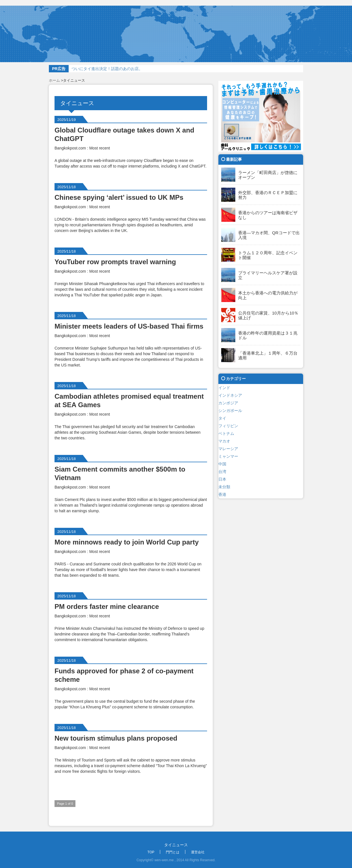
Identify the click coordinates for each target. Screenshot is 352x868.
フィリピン (228, 426)
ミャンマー (228, 456)
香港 (222, 494)
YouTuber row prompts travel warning (115, 262)
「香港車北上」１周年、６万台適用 (268, 355)
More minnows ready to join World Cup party (127, 542)
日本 (222, 479)
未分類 (224, 487)
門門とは (173, 852)
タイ (222, 418)
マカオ (224, 441)
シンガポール (230, 411)
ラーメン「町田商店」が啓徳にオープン (268, 175)
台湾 (222, 472)
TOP (151, 852)
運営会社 (198, 852)
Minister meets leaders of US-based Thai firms (129, 326)
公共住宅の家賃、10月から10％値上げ (268, 315)
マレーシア (228, 449)
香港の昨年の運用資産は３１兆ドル (268, 335)
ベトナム (226, 433)
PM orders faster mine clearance (107, 606)
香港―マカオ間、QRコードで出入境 (269, 235)
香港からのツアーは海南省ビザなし (268, 215)
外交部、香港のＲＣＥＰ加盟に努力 (268, 195)
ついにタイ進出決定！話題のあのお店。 (107, 69)
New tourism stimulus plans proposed (116, 738)
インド (224, 388)
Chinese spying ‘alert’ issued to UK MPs (119, 197)
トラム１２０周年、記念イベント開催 (268, 255)
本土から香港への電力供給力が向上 (268, 295)
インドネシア (230, 395)
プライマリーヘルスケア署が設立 (268, 275)
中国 (222, 464)
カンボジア (228, 403)
